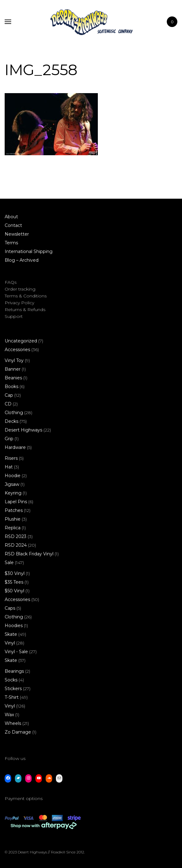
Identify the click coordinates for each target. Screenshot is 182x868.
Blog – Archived (22, 260)
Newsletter (17, 234)
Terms (11, 243)
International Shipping (29, 251)
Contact (13, 225)
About (11, 217)
